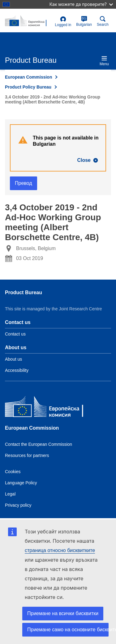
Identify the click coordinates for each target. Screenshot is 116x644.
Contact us (15, 334)
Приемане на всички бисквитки (63, 613)
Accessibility (17, 370)
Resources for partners (27, 455)
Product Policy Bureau (28, 87)
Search (103, 21)
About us (13, 359)
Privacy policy (18, 505)
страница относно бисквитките (60, 550)
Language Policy (21, 483)
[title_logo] (29, 21)
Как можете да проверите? (81, 4)
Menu (104, 61)
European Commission (28, 77)
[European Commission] (50, 408)
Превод (24, 183)
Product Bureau (24, 292)
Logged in (63, 22)
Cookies (13, 472)
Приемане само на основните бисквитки (68, 630)
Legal (10, 494)
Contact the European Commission (39, 444)
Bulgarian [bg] (84, 21)
